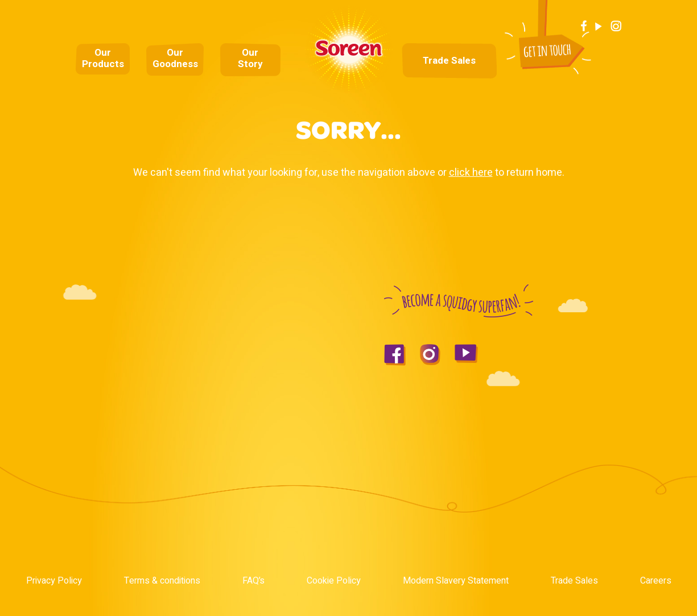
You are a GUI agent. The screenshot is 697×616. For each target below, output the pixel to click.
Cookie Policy (334, 581)
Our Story (250, 58)
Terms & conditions (162, 581)
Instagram (616, 26)
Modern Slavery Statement (456, 581)
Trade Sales (449, 61)
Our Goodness (175, 58)
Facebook (584, 26)
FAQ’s (253, 581)
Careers (656, 581)
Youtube (599, 26)
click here (471, 173)
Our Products (103, 58)
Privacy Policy (54, 581)
